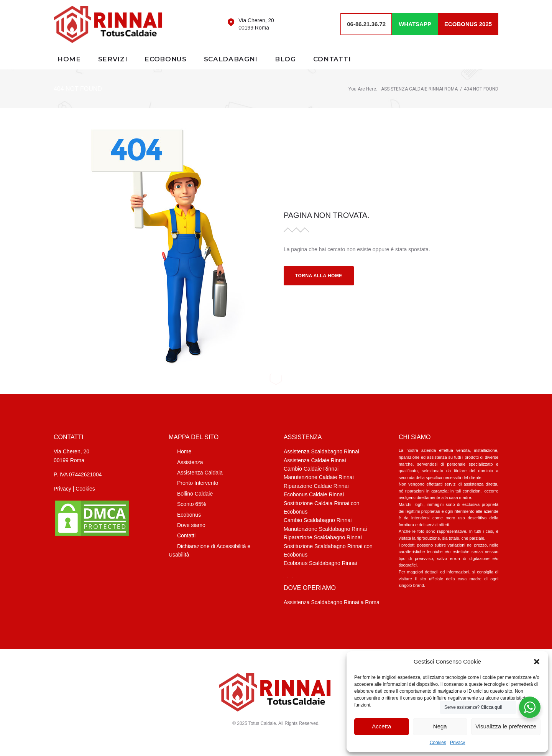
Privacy (458, 743)
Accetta (381, 726)
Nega (440, 726)
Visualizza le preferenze (506, 726)
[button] (537, 662)
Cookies (438, 743)
